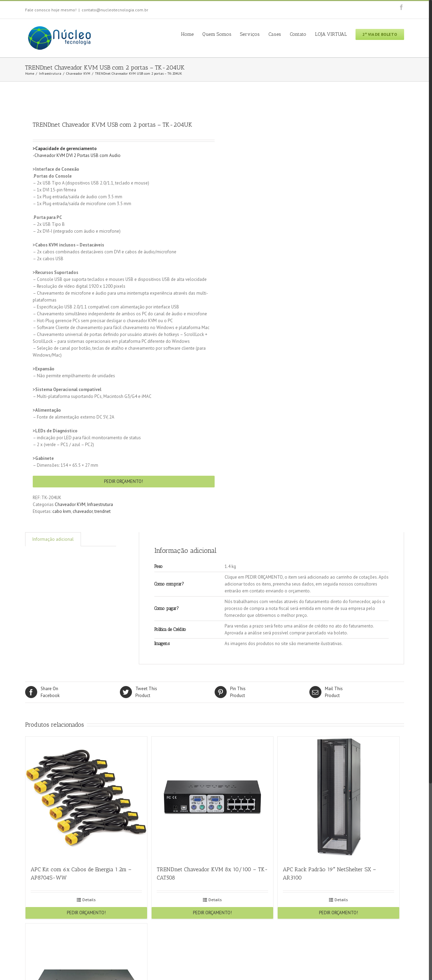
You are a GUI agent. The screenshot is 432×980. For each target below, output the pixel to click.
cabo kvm (62, 511)
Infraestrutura (100, 504)
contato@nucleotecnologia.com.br (115, 10)
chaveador (83, 511)
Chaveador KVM (70, 504)
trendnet (102, 511)
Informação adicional (53, 539)
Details (89, 900)
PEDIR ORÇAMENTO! (124, 481)
